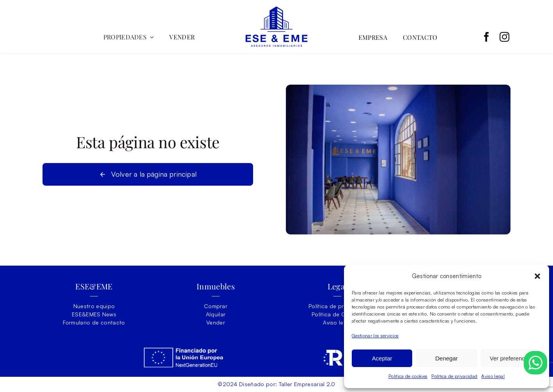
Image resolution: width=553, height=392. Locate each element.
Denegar (447, 358)
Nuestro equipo (94, 306)
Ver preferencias (511, 358)
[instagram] (504, 37)
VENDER (182, 37)
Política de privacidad (454, 376)
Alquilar (216, 314)
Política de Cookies (337, 314)
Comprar (216, 306)
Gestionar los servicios (375, 336)
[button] (537, 276)
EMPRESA (373, 37)
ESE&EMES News (94, 314)
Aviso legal (493, 376)
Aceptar (382, 358)
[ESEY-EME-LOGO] (276, 10)
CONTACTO (420, 37)
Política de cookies (408, 376)
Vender (216, 322)
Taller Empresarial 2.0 (307, 384)
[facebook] (487, 37)
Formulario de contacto (94, 322)
